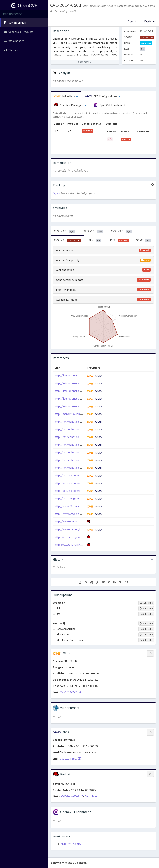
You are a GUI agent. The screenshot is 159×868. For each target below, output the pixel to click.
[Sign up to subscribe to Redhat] (146, 623)
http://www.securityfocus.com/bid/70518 (80, 529)
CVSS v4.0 (64, 231)
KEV (95, 240)
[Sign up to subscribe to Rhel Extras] (146, 635)
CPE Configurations (103, 96)
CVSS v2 (67, 240)
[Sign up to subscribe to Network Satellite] (146, 629)
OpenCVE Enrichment (109, 105)
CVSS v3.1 (93, 231)
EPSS (119, 240)
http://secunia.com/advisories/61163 (78, 475)
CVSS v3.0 (121, 231)
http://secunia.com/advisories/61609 (78, 491)
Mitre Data (66, 96)
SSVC (143, 240)
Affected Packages (70, 105)
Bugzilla (91, 796)
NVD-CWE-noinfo (71, 844)
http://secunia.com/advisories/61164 (78, 483)
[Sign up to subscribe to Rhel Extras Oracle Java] (146, 640)
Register (150, 21)
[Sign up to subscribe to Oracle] (146, 603)
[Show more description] (85, 62)
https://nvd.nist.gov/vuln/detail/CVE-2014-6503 (83, 537)
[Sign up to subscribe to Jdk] (146, 608)
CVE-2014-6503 (66, 5)
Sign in (133, 21)
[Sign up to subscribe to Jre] (146, 614)
